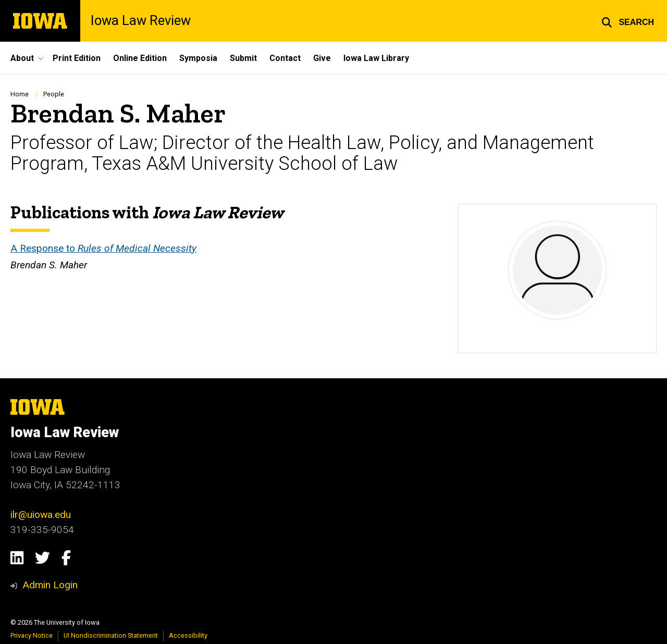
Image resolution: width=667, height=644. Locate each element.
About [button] (22, 58)
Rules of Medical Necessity (137, 248)
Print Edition (77, 58)
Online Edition (140, 58)
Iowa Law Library (376, 58)
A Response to (44, 248)
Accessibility (188, 635)
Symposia (198, 58)
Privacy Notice (32, 635)
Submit (243, 58)
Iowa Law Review (141, 21)
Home (20, 94)
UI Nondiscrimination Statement (111, 635)
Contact (285, 58)
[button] (628, 21)
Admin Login (50, 585)
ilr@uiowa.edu (41, 515)
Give (322, 58)
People (54, 94)
